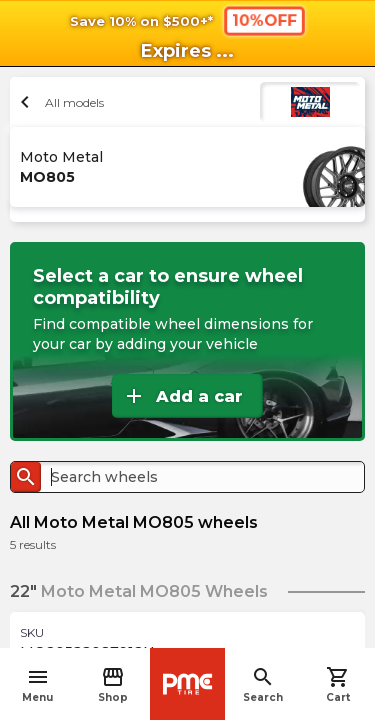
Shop (113, 684)
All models (59, 102)
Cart (338, 684)
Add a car (182, 396)
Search (263, 684)
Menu (37, 684)
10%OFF (263, 20)
